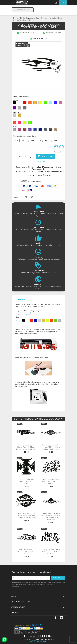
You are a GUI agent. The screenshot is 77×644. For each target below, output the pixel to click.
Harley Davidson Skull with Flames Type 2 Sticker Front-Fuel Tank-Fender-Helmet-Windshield (51, 517)
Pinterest (32, 197)
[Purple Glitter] (30, 130)
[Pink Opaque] (61, 103)
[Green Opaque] (46, 103)
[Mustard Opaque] (35, 103)
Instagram (61, 618)
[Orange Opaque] (30, 103)
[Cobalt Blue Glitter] (41, 130)
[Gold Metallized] (20, 116)
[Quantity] (27, 156)
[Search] (23, 10)
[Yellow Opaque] (41, 103)
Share (21, 197)
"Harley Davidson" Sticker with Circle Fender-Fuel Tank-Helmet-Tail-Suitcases (26, 516)
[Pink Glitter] (20, 130)
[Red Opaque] (25, 103)
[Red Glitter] (25, 130)
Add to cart (46, 156)
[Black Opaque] (15, 103)
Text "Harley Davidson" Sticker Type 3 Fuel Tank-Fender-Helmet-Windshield (26, 447)
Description (21, 299)
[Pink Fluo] (20, 123)
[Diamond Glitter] (15, 130)
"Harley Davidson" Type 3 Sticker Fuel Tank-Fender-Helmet (51, 481)
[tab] (21, 299)
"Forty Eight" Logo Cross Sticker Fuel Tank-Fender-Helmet (26, 481)
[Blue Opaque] (56, 103)
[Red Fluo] (15, 123)
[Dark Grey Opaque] (25, 108)
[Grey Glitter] (46, 130)
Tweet (26, 197)
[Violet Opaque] (15, 108)
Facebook (56, 618)
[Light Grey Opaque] (20, 108)
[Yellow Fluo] (25, 123)
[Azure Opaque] (51, 103)
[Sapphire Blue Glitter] (35, 130)
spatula (53, 273)
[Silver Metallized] (15, 116)
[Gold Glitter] (56, 130)
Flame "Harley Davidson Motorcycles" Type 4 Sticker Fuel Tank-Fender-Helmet (26, 552)
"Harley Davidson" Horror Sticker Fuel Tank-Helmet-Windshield (51, 552)
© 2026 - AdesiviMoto (39, 641)
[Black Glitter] (51, 130)
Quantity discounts (43, 161)
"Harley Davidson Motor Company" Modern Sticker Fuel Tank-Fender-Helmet (51, 447)
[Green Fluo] (30, 123)
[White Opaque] (20, 103)
